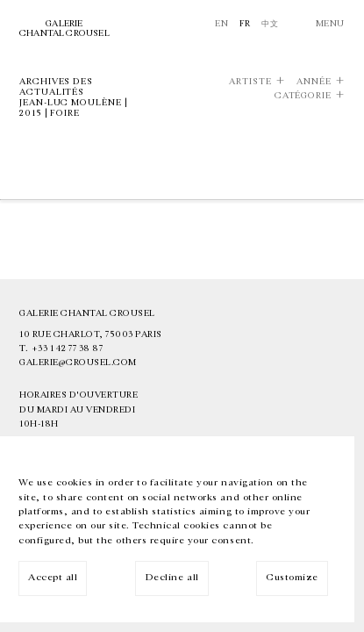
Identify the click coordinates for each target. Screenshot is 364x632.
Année (314, 82)
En (221, 24)
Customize (292, 577)
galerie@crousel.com (78, 363)
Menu (330, 24)
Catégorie (303, 96)
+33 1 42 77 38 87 (68, 348)
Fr (245, 24)
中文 (270, 24)
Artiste (250, 82)
